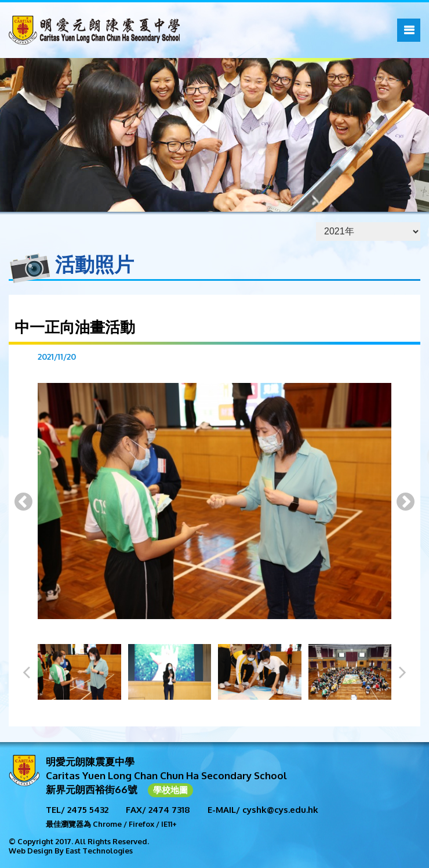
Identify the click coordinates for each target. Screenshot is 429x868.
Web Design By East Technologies (71, 851)
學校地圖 (170, 790)
